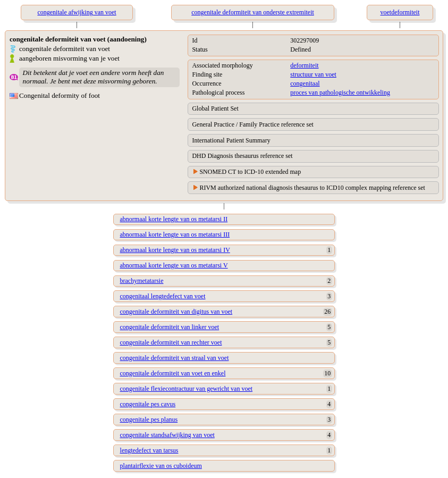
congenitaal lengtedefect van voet (163, 296)
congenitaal (305, 83)
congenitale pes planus (149, 420)
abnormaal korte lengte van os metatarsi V (174, 265)
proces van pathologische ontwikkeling (340, 93)
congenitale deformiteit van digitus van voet (176, 312)
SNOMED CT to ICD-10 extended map (250, 172)
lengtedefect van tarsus (149, 450)
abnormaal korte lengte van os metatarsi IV (175, 250)
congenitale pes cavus (148, 404)
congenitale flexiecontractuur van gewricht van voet (187, 389)
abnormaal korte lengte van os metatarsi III (175, 234)
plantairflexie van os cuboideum (161, 466)
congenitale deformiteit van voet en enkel (173, 373)
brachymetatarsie (142, 281)
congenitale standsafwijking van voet (167, 435)
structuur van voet (313, 74)
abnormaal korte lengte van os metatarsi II (174, 219)
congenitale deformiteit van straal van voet (175, 358)
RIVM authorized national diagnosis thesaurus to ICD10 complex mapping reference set (312, 188)
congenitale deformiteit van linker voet (170, 327)
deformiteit (304, 65)
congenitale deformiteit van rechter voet (171, 342)
